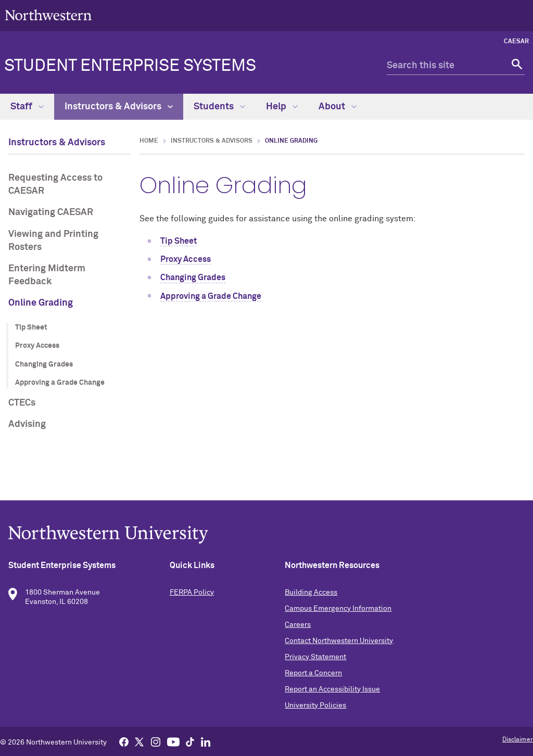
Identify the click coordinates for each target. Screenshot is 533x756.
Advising (27, 424)
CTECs (22, 403)
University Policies (315, 705)
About (338, 107)
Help (282, 107)
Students (219, 107)
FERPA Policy (192, 593)
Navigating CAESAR (51, 212)
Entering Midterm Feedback (47, 275)
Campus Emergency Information (338, 609)
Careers (298, 625)
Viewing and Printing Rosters (53, 241)
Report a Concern (313, 673)
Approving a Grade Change (60, 383)
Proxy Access (37, 346)
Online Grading (41, 303)
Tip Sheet (31, 327)
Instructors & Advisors (119, 107)
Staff (27, 107)
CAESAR (516, 42)
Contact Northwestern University (339, 641)
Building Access (311, 593)
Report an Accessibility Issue (332, 689)
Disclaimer (518, 740)
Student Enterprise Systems (130, 66)
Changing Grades (44, 364)
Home (149, 141)
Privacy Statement (315, 657)
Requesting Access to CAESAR (55, 185)
